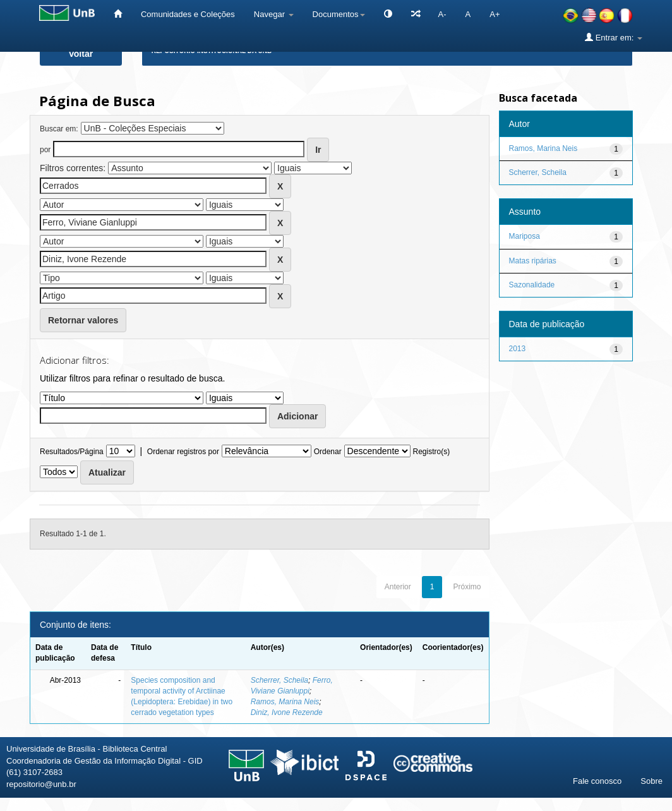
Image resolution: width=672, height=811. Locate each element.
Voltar (81, 54)
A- (442, 14)
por (45, 150)
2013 (518, 349)
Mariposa (525, 236)
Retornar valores (83, 320)
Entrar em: (614, 37)
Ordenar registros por (183, 452)
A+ (495, 14)
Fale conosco (597, 781)
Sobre (651, 781)
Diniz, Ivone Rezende (287, 712)
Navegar (274, 14)
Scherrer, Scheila (279, 680)
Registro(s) (431, 452)
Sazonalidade (532, 285)
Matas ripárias (533, 261)
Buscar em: (59, 129)
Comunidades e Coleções (188, 14)
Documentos (339, 14)
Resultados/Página (72, 452)
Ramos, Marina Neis (285, 702)
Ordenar (328, 452)
